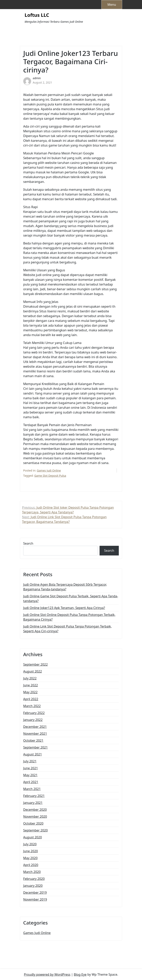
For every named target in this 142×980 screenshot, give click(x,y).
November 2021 (35, 734)
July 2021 (30, 761)
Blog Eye (80, 974)
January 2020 (33, 886)
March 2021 (32, 789)
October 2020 (33, 823)
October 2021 (33, 740)
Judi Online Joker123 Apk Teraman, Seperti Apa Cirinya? (64, 608)
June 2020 (31, 851)
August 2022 (33, 671)
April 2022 (31, 699)
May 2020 (30, 858)
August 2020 (33, 837)
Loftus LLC (37, 15)
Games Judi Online (49, 470)
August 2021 (33, 754)
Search (28, 543)
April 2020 (31, 865)
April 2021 (31, 782)
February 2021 (34, 796)
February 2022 (34, 713)
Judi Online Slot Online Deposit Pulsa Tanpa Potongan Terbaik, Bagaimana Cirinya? (69, 617)
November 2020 (35, 817)
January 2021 (33, 803)
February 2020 (34, 879)
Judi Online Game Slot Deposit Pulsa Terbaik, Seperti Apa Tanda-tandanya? (71, 599)
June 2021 (31, 768)
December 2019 (35, 893)
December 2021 (35, 727)
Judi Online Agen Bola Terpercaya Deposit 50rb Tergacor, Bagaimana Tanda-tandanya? (65, 587)
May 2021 (30, 775)
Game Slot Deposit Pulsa (50, 476)
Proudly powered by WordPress (47, 974)
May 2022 (30, 692)
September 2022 (35, 664)
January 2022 (33, 720)
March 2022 (32, 706)
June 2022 (31, 685)
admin (37, 78)
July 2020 (30, 844)
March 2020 (32, 872)
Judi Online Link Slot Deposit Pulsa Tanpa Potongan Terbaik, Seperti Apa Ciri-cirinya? (67, 629)
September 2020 (35, 830)
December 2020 (35, 810)
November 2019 (35, 899)
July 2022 (30, 678)
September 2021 (35, 747)
